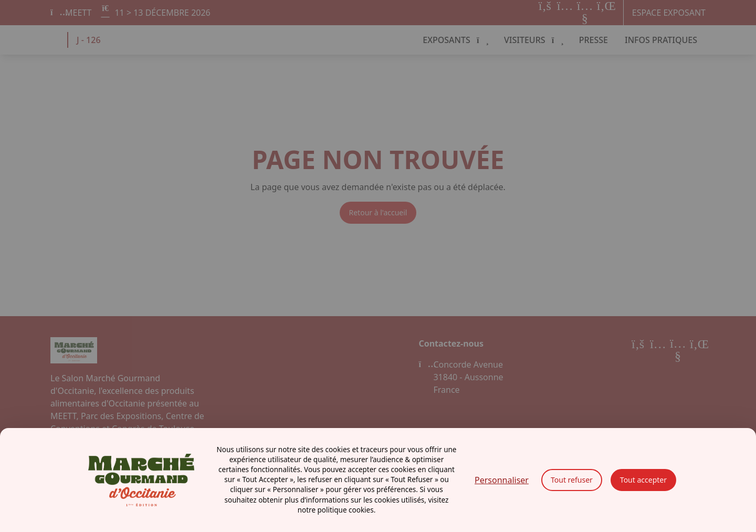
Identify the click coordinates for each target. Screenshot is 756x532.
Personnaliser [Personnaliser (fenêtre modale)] (502, 480)
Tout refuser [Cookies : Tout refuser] (572, 480)
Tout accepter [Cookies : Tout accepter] (643, 480)
